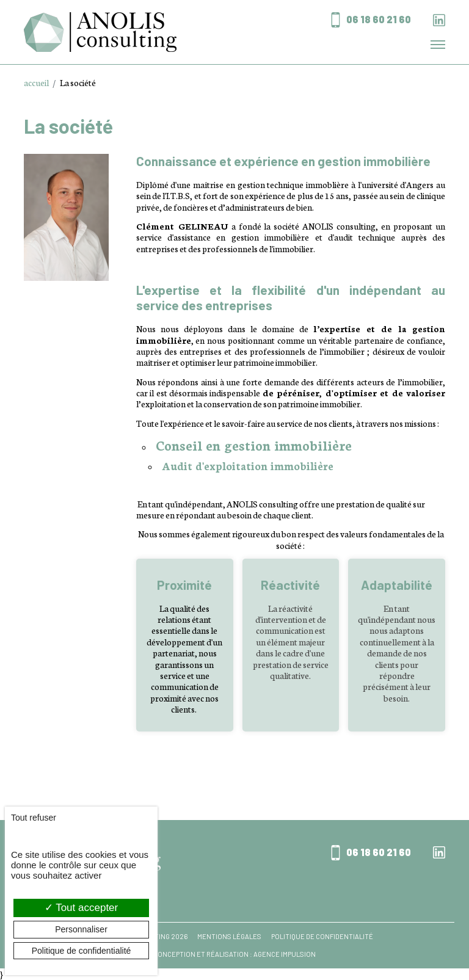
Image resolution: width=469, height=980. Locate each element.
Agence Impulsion (285, 954)
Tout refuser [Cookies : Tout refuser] (34, 818)
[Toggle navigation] (438, 45)
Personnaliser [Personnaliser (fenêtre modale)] (81, 929)
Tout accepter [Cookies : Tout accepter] (81, 908)
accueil (36, 82)
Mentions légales (229, 937)
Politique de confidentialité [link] (82, 951)
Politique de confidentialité (322, 937)
